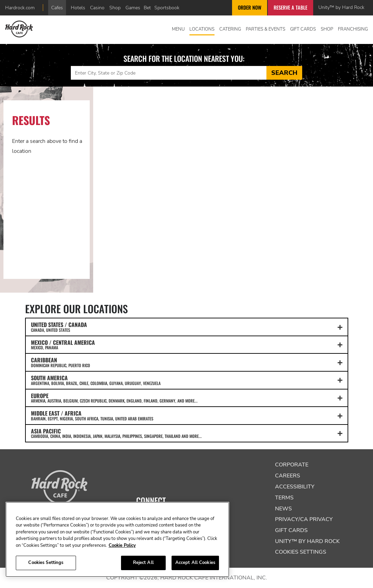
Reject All (143, 563)
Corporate (292, 465)
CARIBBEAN (187, 362)
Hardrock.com (20, 8)
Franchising (353, 29)
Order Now (250, 7)
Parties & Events (266, 29)
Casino (97, 8)
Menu (178, 29)
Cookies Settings (301, 552)
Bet (147, 8)
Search (284, 73)
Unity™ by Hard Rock (341, 7)
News (283, 509)
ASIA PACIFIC (187, 433)
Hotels (78, 8)
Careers (288, 476)
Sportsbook (167, 8)
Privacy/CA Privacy (304, 519)
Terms (284, 498)
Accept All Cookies (195, 563)
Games (133, 8)
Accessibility (295, 487)
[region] (117, 539)
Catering (230, 29)
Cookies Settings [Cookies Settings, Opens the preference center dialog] (46, 563)
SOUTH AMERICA (187, 380)
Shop (115, 8)
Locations (202, 29)
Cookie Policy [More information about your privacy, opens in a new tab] (122, 545)
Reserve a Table (290, 7)
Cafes (57, 8)
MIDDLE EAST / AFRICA (187, 415)
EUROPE (187, 398)
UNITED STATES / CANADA (187, 327)
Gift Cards (303, 29)
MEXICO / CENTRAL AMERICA (187, 344)
